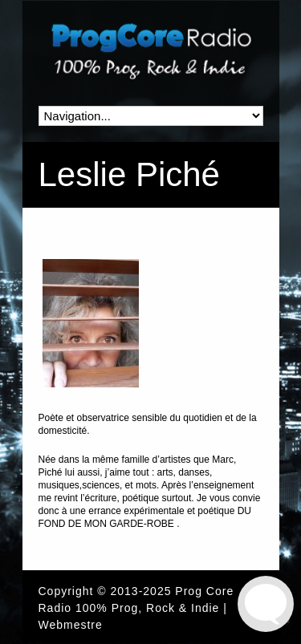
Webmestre (71, 625)
